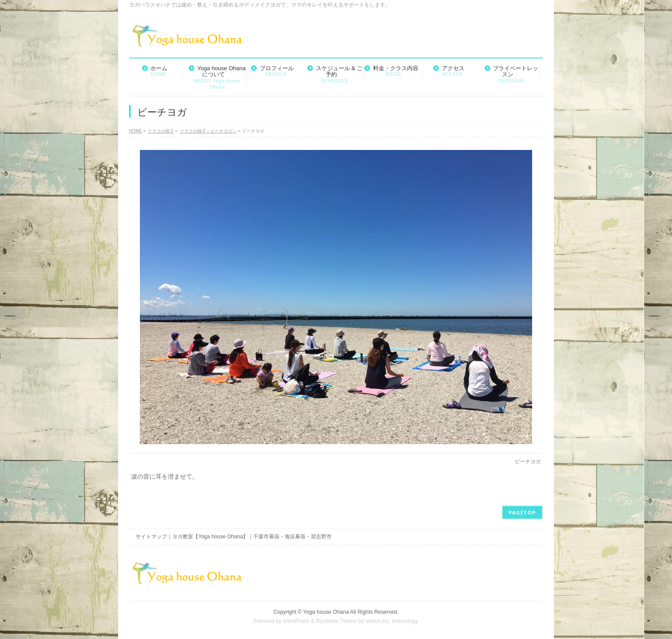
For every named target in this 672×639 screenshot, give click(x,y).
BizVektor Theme (336, 621)
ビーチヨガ (528, 462)
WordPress (296, 621)
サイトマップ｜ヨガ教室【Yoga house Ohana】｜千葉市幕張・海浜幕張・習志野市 (234, 537)
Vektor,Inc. (378, 621)
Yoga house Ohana (326, 612)
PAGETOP (522, 512)
